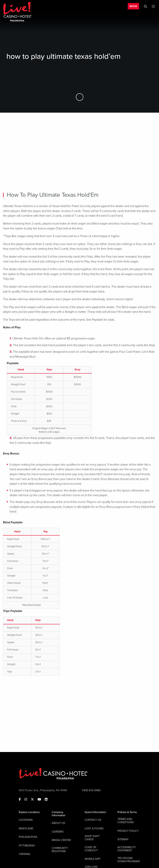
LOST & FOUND (94, 828)
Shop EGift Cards (92, 838)
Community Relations (60, 850)
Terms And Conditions (126, 821)
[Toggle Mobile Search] (145, 6)
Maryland (26, 828)
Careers (58, 832)
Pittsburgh (27, 846)
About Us (58, 823)
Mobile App (92, 859)
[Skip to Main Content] (80, 97)
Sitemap (123, 839)
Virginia (25, 854)
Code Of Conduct (91, 849)
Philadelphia (28, 837)
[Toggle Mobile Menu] (153, 6)
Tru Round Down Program (129, 860)
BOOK (133, 6)
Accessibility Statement (127, 849)
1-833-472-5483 (91, 790)
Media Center (61, 840)
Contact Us (93, 820)
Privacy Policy (128, 831)
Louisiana (26, 820)
